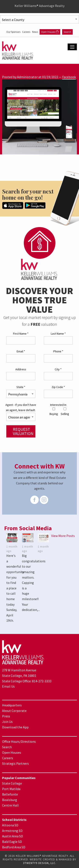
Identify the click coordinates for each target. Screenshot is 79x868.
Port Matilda (11, 789)
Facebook (69, 77)
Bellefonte (10, 794)
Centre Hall (10, 805)
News (35, 32)
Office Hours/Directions (19, 741)
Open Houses (50, 32)
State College (12, 783)
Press (6, 716)
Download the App (15, 727)
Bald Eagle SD (12, 842)
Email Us (8, 686)
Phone (58, 351)
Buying (54, 412)
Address (21, 369)
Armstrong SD (12, 831)
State (21, 387)
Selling (65, 412)
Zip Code (58, 387)
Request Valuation (23, 431)
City (58, 369)
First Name (21, 334)
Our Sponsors (14, 32)
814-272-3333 (42, 681)
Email (21, 351)
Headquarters (12, 705)
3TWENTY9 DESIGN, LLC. (40, 863)
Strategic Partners (15, 763)
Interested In (58, 405)
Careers (26, 32)
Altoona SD (10, 825)
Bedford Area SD (14, 847)
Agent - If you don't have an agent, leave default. (21, 407)
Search (67, 32)
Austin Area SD (13, 836)
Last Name (58, 334)
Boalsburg (10, 800)
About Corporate (14, 711)
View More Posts (63, 536)
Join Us (7, 722)
